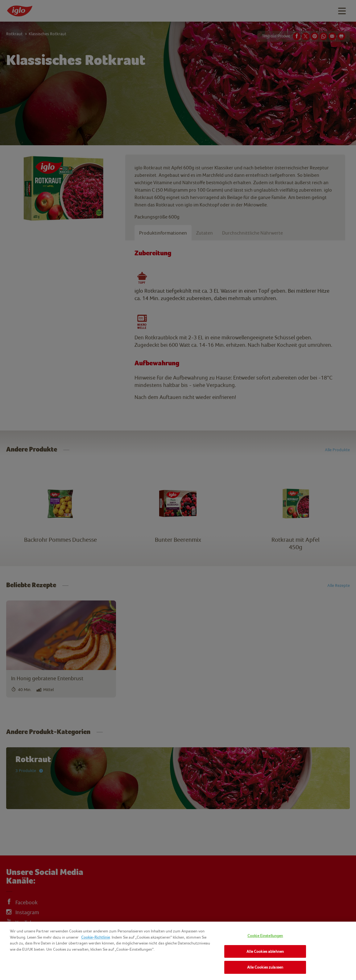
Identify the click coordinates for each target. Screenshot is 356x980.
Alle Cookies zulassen (265, 967)
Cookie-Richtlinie (95, 937)
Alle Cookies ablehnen (265, 951)
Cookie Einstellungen (265, 936)
